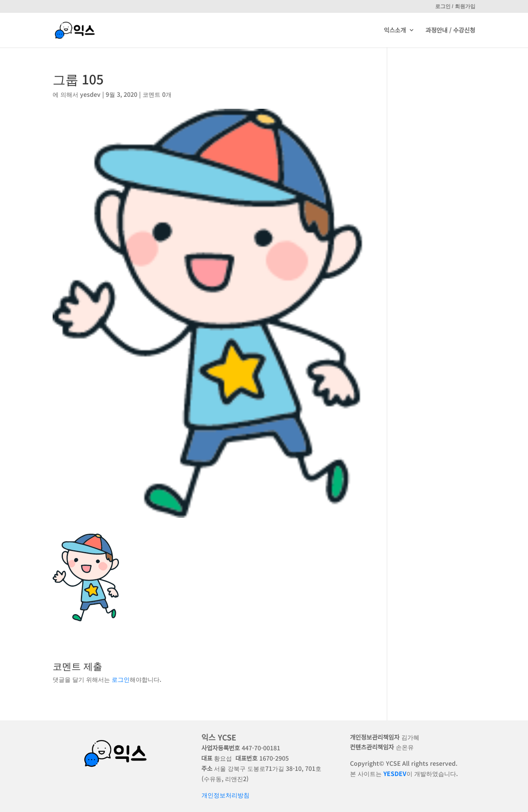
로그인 (121, 679)
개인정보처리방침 (225, 795)
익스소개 (395, 31)
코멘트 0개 (157, 94)
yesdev (90, 94)
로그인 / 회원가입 (455, 7)
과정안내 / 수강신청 (451, 31)
